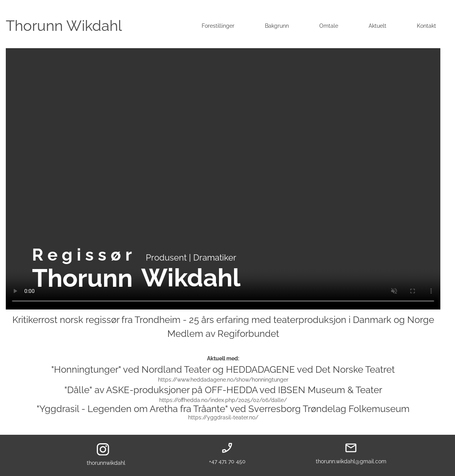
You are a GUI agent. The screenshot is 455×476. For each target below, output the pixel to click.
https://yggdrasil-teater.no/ (223, 417)
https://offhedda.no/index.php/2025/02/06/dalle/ (223, 400)
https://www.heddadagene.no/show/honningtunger (223, 380)
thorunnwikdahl (106, 463)
